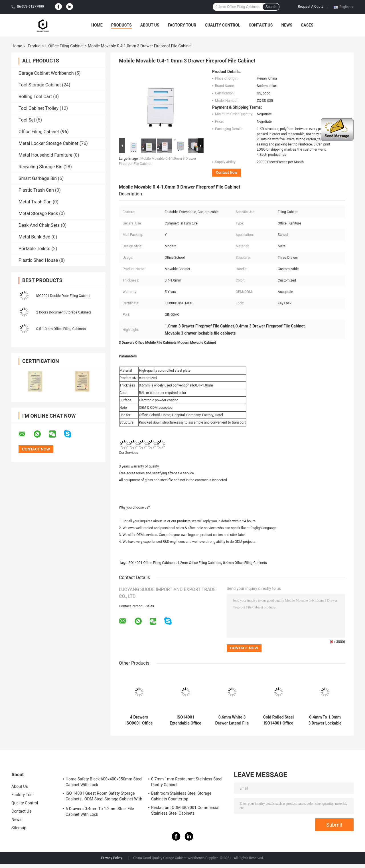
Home (97, 25)
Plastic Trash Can (36, 190)
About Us (150, 25)
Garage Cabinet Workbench (46, 73)
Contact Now (227, 172)
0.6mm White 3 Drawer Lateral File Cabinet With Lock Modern (232, 720)
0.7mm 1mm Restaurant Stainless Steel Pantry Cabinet (187, 782)
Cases (307, 25)
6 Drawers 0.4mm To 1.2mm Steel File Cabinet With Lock (100, 812)
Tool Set (27, 120)
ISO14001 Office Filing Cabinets (151, 563)
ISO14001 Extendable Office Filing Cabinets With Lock (185, 720)
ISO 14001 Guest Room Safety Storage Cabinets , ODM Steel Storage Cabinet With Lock (104, 797)
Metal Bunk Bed (34, 237)
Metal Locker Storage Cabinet (48, 143)
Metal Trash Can (35, 202)
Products (121, 25)
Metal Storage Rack (38, 214)
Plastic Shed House (38, 260)
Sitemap (19, 828)
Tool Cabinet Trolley (38, 108)
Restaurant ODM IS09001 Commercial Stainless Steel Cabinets (185, 810)
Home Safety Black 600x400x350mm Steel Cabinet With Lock (104, 782)
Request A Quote (311, 7)
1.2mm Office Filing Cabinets (199, 563)
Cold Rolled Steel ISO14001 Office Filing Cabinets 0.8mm (279, 720)
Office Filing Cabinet (66, 46)
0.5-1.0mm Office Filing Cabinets (61, 329)
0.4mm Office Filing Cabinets (245, 563)
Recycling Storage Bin (40, 167)
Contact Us (261, 25)
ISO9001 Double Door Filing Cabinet (63, 296)
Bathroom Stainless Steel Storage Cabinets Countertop (181, 796)
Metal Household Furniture (45, 155)
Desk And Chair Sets (39, 225)
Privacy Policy (111, 858)
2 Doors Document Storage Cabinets (64, 312)
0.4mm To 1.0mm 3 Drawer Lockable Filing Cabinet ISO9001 (325, 720)
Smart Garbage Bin (38, 178)
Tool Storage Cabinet (40, 85)
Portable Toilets (35, 249)
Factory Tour (182, 25)
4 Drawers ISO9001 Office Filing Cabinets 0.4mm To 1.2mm (139, 720)
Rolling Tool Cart (35, 97)
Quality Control (222, 25)
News (287, 25)
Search (271, 7)
